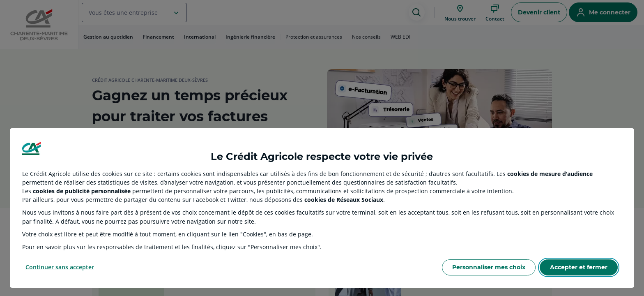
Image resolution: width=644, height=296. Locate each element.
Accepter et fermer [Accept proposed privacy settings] (579, 267)
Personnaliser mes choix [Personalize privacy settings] (489, 267)
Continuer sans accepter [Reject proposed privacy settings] (60, 267)
